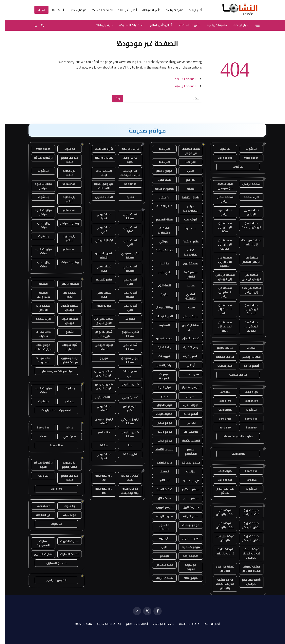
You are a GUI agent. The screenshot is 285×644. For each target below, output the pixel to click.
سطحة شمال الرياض (220, 199)
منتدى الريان (160, 578)
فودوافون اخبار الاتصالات (99, 186)
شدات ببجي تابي (99, 229)
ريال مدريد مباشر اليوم (65, 465)
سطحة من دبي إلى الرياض (220, 277)
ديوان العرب (186, 405)
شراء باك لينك (125, 149)
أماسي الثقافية (186, 296)
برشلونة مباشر (39, 158)
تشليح (65, 332)
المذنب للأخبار (186, 441)
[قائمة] (253, 25)
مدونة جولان (160, 414)
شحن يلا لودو (125, 384)
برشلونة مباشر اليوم (39, 465)
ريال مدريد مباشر (65, 173)
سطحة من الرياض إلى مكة (220, 227)
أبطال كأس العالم (123, 10)
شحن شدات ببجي (125, 373)
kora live (247, 480)
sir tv (38, 436)
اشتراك (37, 10)
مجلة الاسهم (160, 219)
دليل (160, 547)
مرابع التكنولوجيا (186, 208)
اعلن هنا (160, 149)
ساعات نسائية (220, 357)
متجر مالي (160, 180)
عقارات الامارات (65, 554)
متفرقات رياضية (170, 10)
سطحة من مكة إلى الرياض (247, 242)
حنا (125, 445)
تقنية (125, 197)
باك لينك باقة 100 (99, 491)
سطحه (39, 284)
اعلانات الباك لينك (99, 173)
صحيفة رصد (186, 556)
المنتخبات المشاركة (97, 10)
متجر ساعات (220, 366)
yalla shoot (247, 158)
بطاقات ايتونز (99, 397)
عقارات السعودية (38, 543)
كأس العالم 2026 (146, 10)
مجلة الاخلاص (160, 565)
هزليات (186, 471)
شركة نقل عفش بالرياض (220, 512)
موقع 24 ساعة (160, 189)
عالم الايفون (186, 241)
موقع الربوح (186, 498)
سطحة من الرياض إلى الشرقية (220, 262)
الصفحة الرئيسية (181, 86)
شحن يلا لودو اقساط (99, 255)
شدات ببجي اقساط (125, 216)
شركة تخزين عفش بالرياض (247, 525)
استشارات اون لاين (186, 327)
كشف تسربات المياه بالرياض (247, 569)
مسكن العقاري (52, 563)
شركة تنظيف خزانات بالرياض (220, 551)
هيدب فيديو (160, 338)
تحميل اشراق (186, 338)
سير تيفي (65, 436)
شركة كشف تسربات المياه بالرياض (247, 553)
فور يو (99, 358)
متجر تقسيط (99, 280)
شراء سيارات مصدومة (39, 360)
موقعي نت (186, 432)
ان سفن (160, 197)
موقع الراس (160, 441)
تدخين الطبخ (160, 489)
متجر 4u (125, 319)
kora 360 (220, 427)
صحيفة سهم (186, 538)
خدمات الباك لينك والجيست (125, 491)
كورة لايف (247, 392)
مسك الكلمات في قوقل (186, 151)
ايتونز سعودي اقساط (125, 255)
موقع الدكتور (186, 489)
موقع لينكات (186, 525)
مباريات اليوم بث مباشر (233, 436)
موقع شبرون (160, 507)
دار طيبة (160, 538)
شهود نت (160, 356)
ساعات (247, 348)
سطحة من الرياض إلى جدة (247, 225)
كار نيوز (160, 263)
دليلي (186, 171)
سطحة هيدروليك (38, 295)
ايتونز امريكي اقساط (99, 347)
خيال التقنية (160, 206)
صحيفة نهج (186, 263)
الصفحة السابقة (181, 79)
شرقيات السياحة (160, 376)
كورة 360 (220, 419)
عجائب (186, 285)
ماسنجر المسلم (160, 527)
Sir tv (65, 427)
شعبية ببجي (125, 397)
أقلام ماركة (247, 366)
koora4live (247, 401)
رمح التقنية (186, 347)
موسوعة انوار (186, 387)
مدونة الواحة (160, 516)
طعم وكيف (186, 356)
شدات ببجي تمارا (99, 216)
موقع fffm (186, 578)
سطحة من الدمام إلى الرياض (220, 292)
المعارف (160, 325)
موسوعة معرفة (186, 567)
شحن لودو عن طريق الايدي (99, 386)
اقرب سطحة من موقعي (220, 186)
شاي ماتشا (125, 454)
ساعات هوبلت (233, 375)
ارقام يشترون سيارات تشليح (65, 360)
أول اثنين (160, 480)
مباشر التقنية (160, 365)
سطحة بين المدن (65, 295)
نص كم (186, 180)
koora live (220, 401)
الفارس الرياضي (52, 580)
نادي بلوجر (160, 272)
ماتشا (99, 445)
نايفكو (160, 556)
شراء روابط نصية (125, 160)
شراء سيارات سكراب (39, 334)
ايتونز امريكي (99, 240)
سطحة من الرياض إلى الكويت (247, 326)
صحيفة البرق (186, 507)
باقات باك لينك (99, 158)
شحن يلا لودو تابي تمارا (99, 334)
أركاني (186, 365)
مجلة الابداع (186, 316)
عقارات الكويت (65, 541)
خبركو (186, 189)
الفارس (186, 423)
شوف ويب (186, 219)
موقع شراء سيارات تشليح (39, 347)
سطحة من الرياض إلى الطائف (220, 244)
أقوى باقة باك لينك (125, 478)
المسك (160, 471)
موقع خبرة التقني (186, 274)
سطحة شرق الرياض (247, 212)
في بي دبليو (186, 480)
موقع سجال (160, 423)
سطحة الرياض (247, 184)
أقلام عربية (186, 414)
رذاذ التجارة (160, 347)
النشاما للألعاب (160, 449)
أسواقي (160, 241)
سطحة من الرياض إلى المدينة (247, 309)
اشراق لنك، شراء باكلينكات (125, 173)
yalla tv (65, 401)
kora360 (220, 392)
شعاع (160, 396)
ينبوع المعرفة (186, 463)
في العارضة (38, 515)
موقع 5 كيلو (160, 171)
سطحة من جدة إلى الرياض (247, 290)
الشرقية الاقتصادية (160, 230)
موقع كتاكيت (186, 547)
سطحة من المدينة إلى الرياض (220, 309)
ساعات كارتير (220, 348)
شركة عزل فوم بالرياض (220, 538)
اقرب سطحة (247, 197)
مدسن (186, 307)
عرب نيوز (186, 228)
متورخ (160, 294)
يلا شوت (247, 149)
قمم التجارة (186, 516)
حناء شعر (99, 432)
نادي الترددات (160, 316)
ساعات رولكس (247, 357)
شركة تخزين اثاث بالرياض (247, 512)
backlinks (125, 184)
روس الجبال (160, 405)
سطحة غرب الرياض (220, 212)
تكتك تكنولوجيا (186, 252)
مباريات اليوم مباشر (220, 491)
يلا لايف (65, 388)
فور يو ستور (99, 306)
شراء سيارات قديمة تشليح (52, 371)
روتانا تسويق (160, 307)
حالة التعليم (160, 463)
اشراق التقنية (186, 197)
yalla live (52, 489)
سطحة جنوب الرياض (65, 321)
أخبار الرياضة (190, 10)
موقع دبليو (160, 432)
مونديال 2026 (74, 10)
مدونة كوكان (160, 250)
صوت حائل (160, 498)
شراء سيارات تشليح (65, 347)
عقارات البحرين (39, 554)
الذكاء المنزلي (99, 197)
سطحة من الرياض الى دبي (247, 277)
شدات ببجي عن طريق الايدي (99, 321)
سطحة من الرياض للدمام (247, 260)
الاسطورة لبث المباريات (52, 410)
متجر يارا (186, 396)
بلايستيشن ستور (125, 408)
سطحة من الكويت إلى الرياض (220, 326)
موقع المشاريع (186, 452)
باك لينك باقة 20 (99, 478)
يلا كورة (52, 524)
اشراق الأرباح (160, 387)
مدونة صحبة (186, 374)
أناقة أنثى (160, 285)
